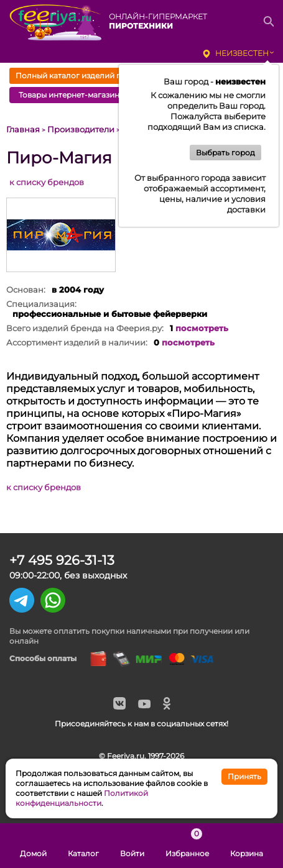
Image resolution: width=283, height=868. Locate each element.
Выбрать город (225, 153)
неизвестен (242, 53)
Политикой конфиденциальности (82, 798)
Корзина (247, 846)
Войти (132, 846)
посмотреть (202, 328)
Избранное (187, 846)
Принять (244, 776)
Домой (33, 846)
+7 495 (62, 560)
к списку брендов (47, 182)
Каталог (83, 846)
